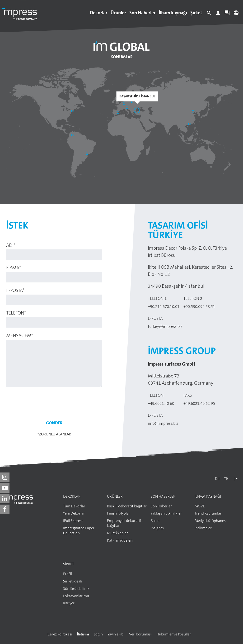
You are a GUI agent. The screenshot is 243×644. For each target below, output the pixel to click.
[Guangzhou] (190, 124)
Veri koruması (140, 634)
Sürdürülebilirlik (76, 589)
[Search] (209, 14)
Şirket (196, 13)
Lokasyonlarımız (76, 596)
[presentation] (54, 401)
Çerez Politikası (60, 634)
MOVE (200, 506)
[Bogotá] (73, 136)
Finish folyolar (119, 513)
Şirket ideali (73, 581)
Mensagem (20, 335)
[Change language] (236, 14)
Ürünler (118, 13)
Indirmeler (203, 528)
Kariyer (69, 603)
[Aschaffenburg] (124, 104)
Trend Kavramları (208, 513)
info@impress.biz (163, 423)
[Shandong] (193, 112)
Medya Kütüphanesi (211, 521)
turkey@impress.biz (165, 326)
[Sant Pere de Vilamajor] (118, 113)
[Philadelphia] (73, 111)
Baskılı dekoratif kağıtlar (127, 506)
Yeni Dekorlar (74, 513)
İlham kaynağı (173, 13)
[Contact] (227, 14)
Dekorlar (99, 13)
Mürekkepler (117, 533)
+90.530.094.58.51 (199, 306)
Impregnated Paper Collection (79, 531)
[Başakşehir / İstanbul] (137, 111)
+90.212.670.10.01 (164, 306)
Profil (68, 574)
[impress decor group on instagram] (5, 477)
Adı (11, 245)
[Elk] (133, 102)
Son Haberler (142, 13)
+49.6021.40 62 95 (199, 403)
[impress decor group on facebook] (5, 509)
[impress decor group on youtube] (5, 488)
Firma (14, 268)
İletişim (83, 634)
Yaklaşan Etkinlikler (166, 513)
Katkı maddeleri (120, 540)
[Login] (218, 14)
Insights (157, 528)
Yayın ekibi (116, 634)
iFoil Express (73, 521)
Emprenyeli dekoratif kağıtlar (124, 523)
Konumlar (122, 57)
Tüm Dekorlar (74, 506)
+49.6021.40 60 (161, 403)
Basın (155, 521)
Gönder (54, 423)
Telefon (16, 313)
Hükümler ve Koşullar (174, 634)
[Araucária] (87, 154)
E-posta (15, 290)
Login (98, 634)
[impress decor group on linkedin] (5, 499)
